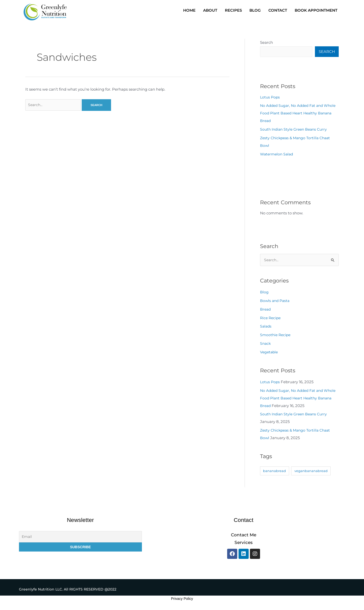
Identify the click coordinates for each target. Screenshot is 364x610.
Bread (266, 310)
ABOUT (210, 10)
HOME (189, 10)
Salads (266, 328)
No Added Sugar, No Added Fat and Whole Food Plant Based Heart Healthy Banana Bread (297, 114)
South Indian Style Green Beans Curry (295, 130)
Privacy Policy (182, 600)
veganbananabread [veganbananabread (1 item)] (311, 472)
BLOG (255, 10)
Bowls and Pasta (276, 302)
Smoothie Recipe (276, 336)
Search (266, 42)
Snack (266, 345)
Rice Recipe (271, 319)
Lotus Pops (270, 98)
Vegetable (270, 353)
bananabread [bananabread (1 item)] (274, 472)
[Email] (81, 538)
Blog (264, 293)
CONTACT (278, 10)
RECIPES (233, 10)
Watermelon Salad (278, 155)
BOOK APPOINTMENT (316, 10)
